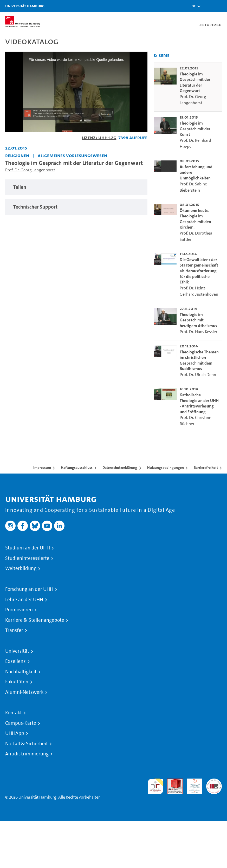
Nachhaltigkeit (21, 672)
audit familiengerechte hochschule (155, 786)
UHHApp (15, 733)
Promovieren (19, 610)
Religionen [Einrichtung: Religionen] (17, 155)
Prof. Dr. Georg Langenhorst (30, 170)
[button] (193, 6)
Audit (172, 782)
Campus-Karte (21, 723)
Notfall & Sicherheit (27, 744)
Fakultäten (17, 682)
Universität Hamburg (25, 6)
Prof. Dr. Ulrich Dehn (198, 375)
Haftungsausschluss (77, 468)
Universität (17, 651)
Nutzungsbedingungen (166, 468)
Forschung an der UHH (29, 589)
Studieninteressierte (27, 558)
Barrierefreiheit (206, 468)
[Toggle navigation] (220, 6)
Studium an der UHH (28, 548)
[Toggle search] (207, 6)
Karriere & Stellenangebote (35, 620)
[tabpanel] (76, 187)
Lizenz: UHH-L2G (99, 137)
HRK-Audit (192, 785)
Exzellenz (15, 661)
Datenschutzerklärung (120, 468)
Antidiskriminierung (27, 754)
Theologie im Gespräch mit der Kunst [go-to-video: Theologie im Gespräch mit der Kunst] (195, 129)
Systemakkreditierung (214, 782)
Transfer (14, 630)
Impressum (42, 468)
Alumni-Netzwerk (24, 692)
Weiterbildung (21, 568)
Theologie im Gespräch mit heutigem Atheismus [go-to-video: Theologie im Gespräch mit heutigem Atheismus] (198, 320)
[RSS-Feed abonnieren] (156, 56)
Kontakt (14, 713)
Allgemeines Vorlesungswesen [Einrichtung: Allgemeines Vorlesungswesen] (72, 155)
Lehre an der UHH (24, 600)
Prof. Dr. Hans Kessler (199, 332)
